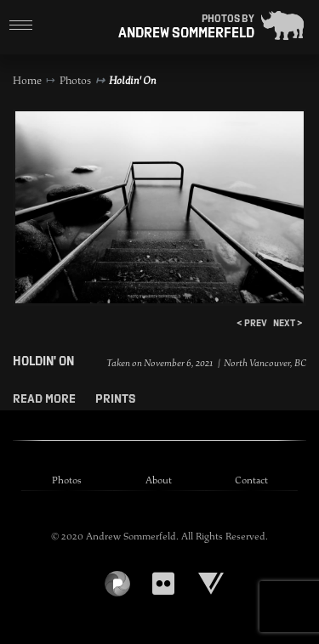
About (159, 480)
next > (288, 323)
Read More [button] (46, 398)
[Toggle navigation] (21, 25)
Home (27, 81)
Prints (115, 398)
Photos (75, 81)
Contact (251, 480)
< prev (252, 323)
